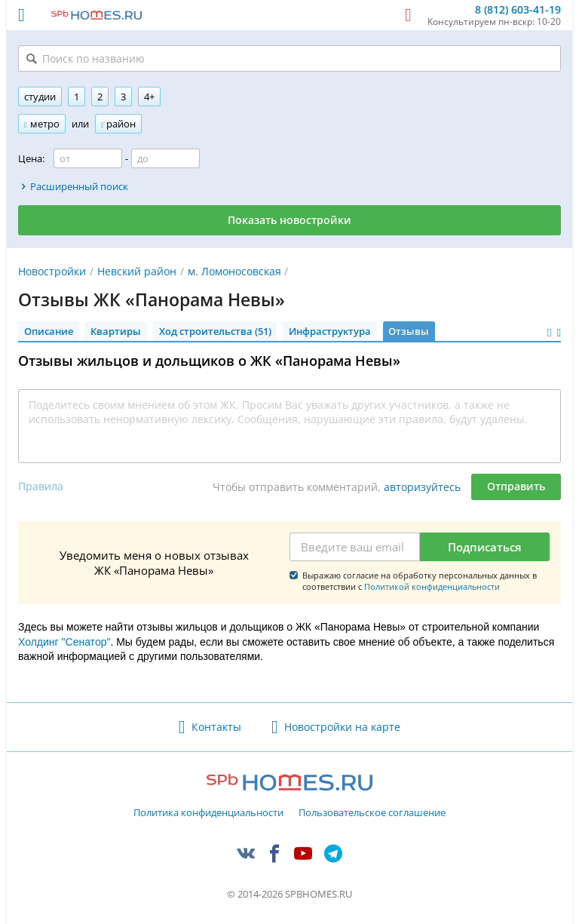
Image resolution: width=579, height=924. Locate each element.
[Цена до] (165, 158)
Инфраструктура (330, 331)
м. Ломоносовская (234, 271)
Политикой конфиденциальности (432, 586)
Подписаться (485, 547)
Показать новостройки (289, 220)
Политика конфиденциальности (208, 813)
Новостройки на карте (342, 727)
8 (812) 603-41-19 (518, 10)
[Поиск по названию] (289, 58)
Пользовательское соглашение (372, 813)
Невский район (137, 271)
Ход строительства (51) (215, 331)
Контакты (216, 727)
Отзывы (409, 331)
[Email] (355, 547)
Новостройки (52, 271)
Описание (49, 331)
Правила (41, 486)
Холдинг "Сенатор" (64, 642)
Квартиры (116, 331)
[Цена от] (88, 158)
